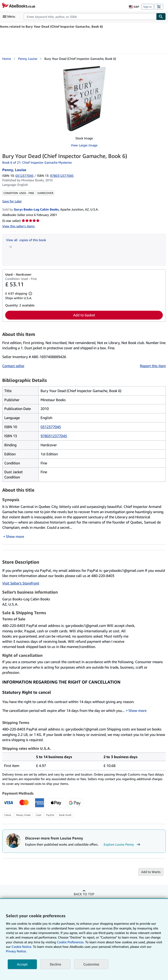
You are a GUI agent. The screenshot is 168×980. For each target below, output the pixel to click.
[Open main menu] (10, 17)
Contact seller (13, 366)
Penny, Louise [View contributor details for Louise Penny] (28, 59)
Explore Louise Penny (122, 844)
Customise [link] (91, 964)
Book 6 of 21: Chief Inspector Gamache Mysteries (37, 162)
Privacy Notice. (16, 951)
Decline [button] (55, 964)
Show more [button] (15, 536)
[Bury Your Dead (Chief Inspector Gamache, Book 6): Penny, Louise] (84, 99)
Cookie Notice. (22, 947)
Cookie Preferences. (71, 942)
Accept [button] (22, 964)
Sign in (148, 7)
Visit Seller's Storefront (21, 583)
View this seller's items (18, 226)
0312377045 (24, 176)
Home (7, 59)
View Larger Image (84, 145)
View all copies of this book (26, 240)
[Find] (161, 17)
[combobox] (90, 17)
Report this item (153, 366)
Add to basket (84, 315)
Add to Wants (151, 872)
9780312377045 (54, 436)
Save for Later (12, 201)
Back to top (84, 894)
